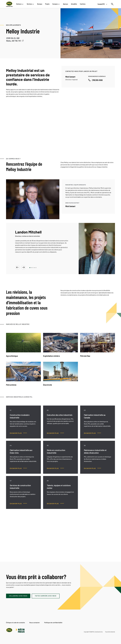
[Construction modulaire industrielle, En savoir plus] (18, 433)
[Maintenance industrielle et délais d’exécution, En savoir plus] (92, 468)
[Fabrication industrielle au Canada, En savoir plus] (92, 433)
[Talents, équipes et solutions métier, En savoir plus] (55, 504)
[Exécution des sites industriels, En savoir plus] (55, 433)
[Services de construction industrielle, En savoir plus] (18, 504)
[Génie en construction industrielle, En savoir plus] (55, 468)
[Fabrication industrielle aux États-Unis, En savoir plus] (18, 468)
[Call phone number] (95, 80)
